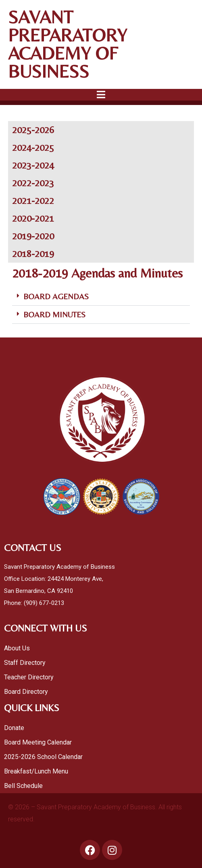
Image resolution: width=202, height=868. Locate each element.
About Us (17, 648)
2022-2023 (33, 183)
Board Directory (26, 692)
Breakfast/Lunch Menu (36, 771)
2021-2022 (33, 201)
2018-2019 (33, 254)
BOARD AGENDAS (56, 296)
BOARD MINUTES (54, 314)
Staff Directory (25, 663)
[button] (101, 297)
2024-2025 (33, 147)
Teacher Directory (29, 677)
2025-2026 (33, 130)
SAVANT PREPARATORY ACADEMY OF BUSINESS (68, 44)
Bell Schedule (23, 786)
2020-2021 (33, 218)
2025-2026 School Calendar (44, 757)
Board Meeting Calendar (38, 742)
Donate (14, 728)
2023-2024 (33, 165)
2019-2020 (33, 236)
